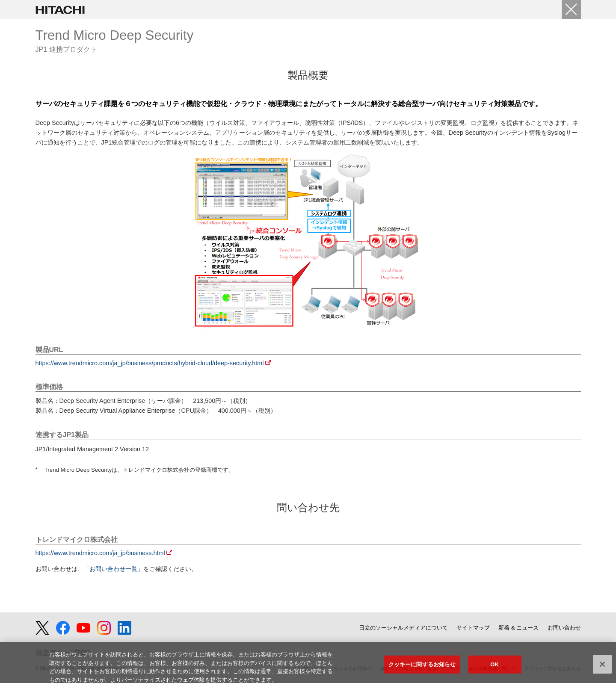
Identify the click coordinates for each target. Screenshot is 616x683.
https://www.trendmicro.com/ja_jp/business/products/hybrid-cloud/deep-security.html (150, 363)
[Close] (571, 10)
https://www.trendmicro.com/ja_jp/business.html (100, 553)
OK (495, 667)
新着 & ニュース (518, 628)
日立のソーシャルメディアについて (403, 628)
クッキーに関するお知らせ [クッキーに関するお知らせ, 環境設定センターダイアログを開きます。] (422, 667)
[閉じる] (602, 668)
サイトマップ (473, 628)
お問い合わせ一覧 (113, 569)
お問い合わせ (564, 628)
